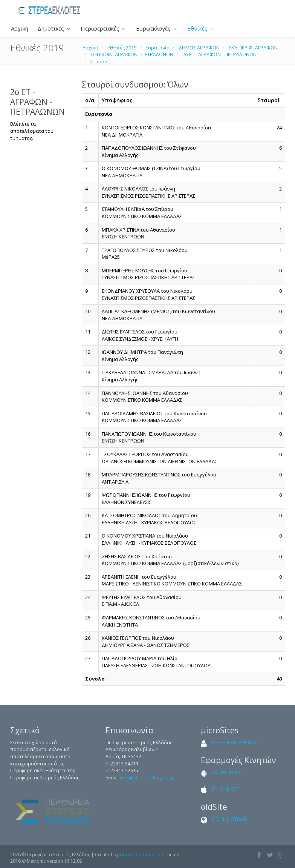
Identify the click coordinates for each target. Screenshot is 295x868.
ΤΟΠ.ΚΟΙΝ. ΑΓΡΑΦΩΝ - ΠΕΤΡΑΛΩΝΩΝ (132, 54)
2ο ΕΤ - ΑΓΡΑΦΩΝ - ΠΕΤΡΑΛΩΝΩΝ (219, 54)
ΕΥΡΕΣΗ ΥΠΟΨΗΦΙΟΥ (236, 742)
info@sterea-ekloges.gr (147, 777)
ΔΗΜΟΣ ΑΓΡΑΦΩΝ (199, 48)
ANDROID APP (228, 772)
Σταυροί (100, 61)
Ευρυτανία (157, 48)
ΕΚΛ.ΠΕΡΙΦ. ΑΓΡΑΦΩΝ (253, 48)
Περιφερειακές (104, 28)
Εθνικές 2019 (122, 48)
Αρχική (19, 28)
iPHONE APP (226, 789)
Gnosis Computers (140, 855)
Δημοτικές (54, 28)
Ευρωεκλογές (157, 28)
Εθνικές (201, 28)
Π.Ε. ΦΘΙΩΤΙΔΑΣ (230, 819)
